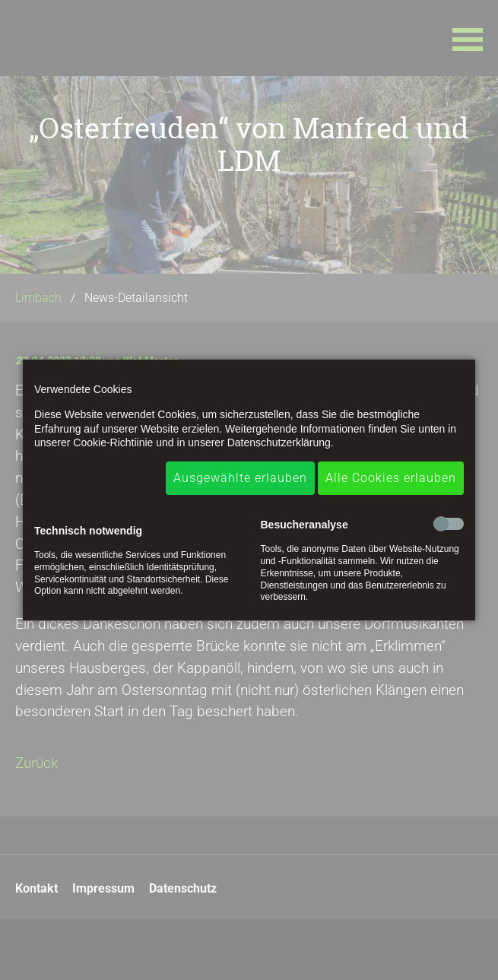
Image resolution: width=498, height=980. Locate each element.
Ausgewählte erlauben (240, 478)
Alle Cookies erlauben (391, 478)
